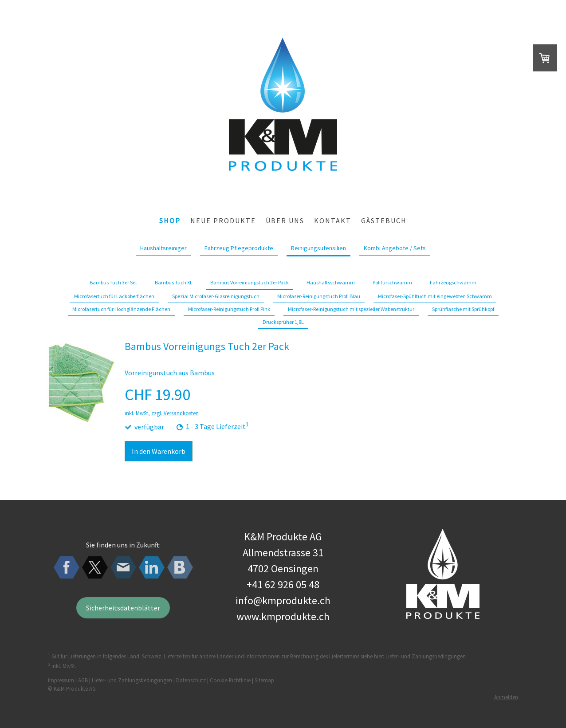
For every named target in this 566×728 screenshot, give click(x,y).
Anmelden (506, 697)
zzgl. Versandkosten (175, 413)
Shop (170, 220)
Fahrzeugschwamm (453, 282)
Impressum (61, 680)
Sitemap (264, 680)
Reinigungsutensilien (318, 248)
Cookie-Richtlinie (230, 680)
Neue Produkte (223, 220)
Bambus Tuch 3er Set (113, 282)
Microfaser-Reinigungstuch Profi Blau (319, 296)
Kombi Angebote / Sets (395, 248)
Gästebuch (384, 220)
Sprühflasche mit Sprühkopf (463, 309)
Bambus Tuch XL (174, 282)
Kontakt (333, 220)
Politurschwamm (392, 282)
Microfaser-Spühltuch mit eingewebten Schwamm (435, 296)
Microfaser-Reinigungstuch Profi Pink (229, 309)
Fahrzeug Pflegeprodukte (239, 248)
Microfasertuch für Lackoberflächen (114, 296)
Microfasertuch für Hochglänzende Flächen (121, 309)
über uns (285, 220)
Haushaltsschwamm (331, 282)
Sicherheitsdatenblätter (123, 608)
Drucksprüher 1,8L (283, 322)
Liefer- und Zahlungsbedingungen (426, 656)
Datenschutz (191, 680)
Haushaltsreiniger (163, 248)
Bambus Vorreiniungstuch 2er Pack (250, 282)
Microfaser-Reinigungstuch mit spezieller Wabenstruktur (351, 309)
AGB (83, 680)
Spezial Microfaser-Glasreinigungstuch (216, 296)
